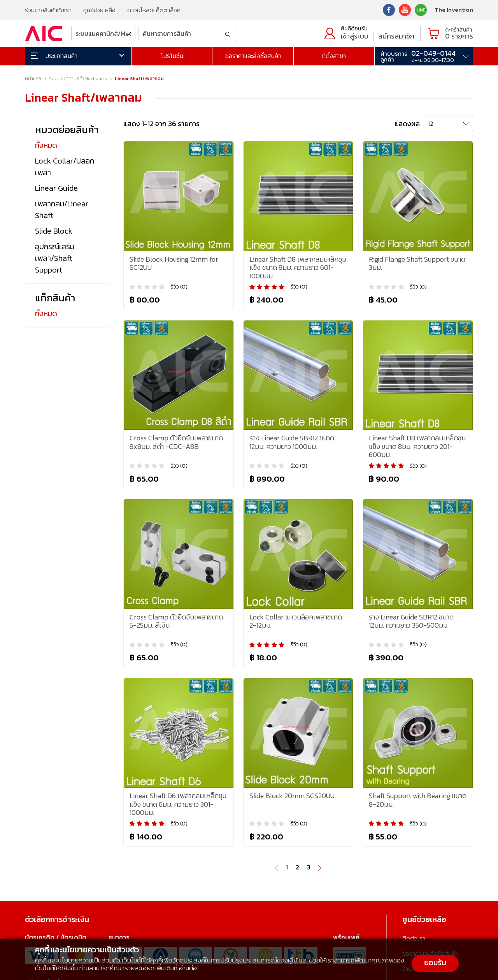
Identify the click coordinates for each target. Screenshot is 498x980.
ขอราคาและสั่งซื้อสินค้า (253, 56)
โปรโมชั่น (172, 56)
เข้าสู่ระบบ (355, 36)
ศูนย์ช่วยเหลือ (99, 10)
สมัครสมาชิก (396, 36)
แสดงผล (407, 124)
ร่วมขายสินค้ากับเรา (48, 10)
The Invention (454, 10)
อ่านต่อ (188, 968)
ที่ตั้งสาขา (334, 56)
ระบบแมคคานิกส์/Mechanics (78, 79)
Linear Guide (56, 188)
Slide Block (54, 231)
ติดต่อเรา (414, 938)
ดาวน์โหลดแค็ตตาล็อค (154, 10)
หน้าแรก (33, 79)
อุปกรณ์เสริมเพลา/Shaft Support (55, 258)
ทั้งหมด (46, 145)
